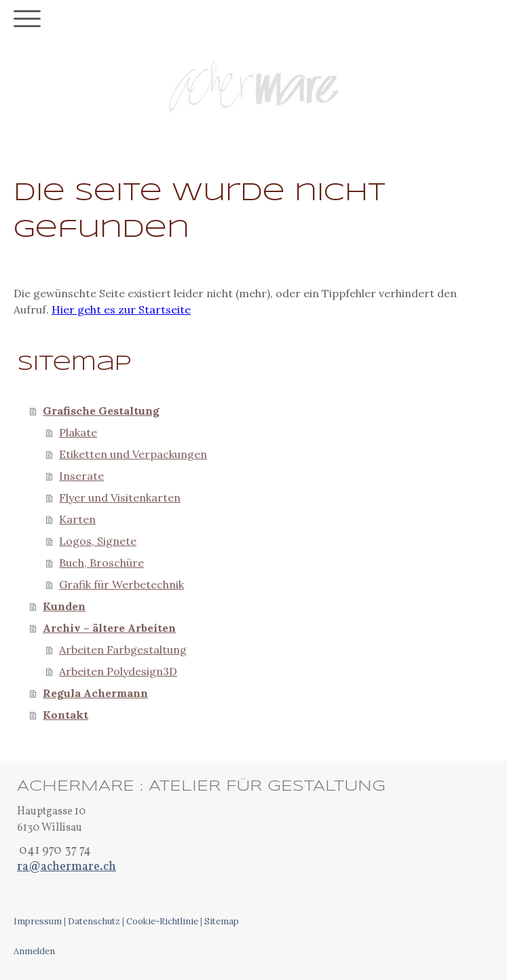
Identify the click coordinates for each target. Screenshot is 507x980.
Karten (77, 519)
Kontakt (65, 715)
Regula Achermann (95, 693)
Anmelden (34, 951)
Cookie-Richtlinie (162, 921)
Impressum (38, 921)
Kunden (64, 606)
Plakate (78, 432)
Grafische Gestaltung (101, 411)
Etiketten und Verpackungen (133, 454)
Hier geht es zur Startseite (121, 309)
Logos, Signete (98, 541)
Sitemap (222, 921)
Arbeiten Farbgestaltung (123, 649)
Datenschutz (94, 921)
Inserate (81, 476)
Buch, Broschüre (101, 563)
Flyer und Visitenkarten (120, 497)
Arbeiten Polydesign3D (118, 671)
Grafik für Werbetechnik (121, 584)
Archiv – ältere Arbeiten (109, 628)
